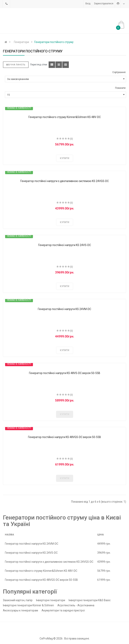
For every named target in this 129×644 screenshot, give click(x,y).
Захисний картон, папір (18, 600)
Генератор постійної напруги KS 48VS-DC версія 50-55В (65, 373)
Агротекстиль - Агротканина (76, 605)
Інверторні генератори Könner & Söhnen (28, 605)
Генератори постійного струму (54, 42)
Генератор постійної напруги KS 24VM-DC (64, 309)
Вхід (88, 4)
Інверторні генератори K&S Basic (90, 600)
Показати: (121, 88)
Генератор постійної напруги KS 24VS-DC (65, 245)
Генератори (21, 42)
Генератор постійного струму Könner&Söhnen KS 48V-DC (65, 117)
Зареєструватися (104, 4)
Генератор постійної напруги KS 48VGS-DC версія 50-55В (64, 437)
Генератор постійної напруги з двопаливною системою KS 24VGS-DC (65, 181)
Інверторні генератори (51, 600)
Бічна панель (16, 65)
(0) (71, 139)
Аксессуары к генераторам (20, 610)
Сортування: (119, 72)
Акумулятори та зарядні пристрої (63, 610)
